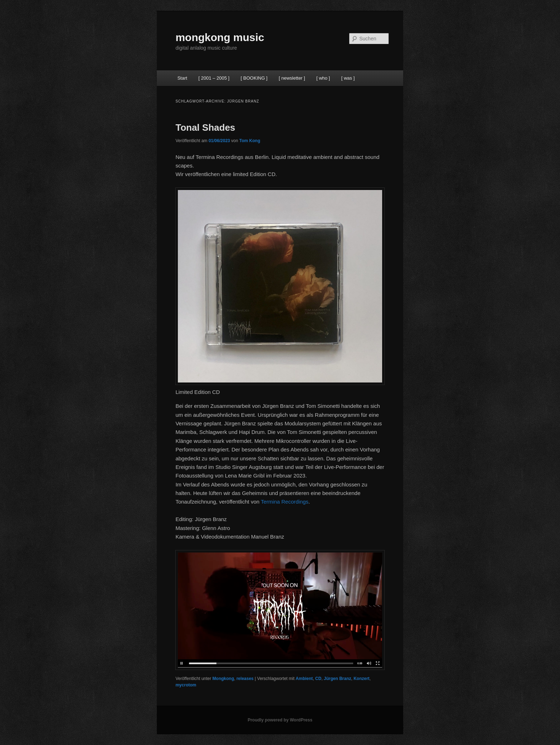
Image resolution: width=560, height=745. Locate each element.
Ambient (304, 679)
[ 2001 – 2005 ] (214, 78)
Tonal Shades (205, 127)
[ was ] (348, 78)
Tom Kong (250, 141)
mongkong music (220, 37)
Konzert (362, 679)
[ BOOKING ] (254, 78)
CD (318, 679)
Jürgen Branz (338, 679)
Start (182, 78)
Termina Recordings (284, 502)
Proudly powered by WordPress (280, 720)
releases (245, 679)
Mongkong (223, 679)
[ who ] (323, 78)
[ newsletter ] (292, 78)
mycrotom (186, 685)
